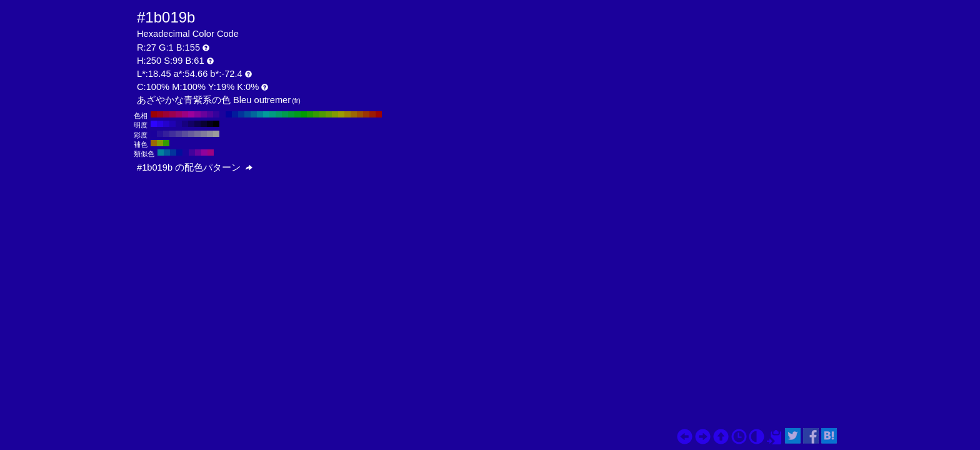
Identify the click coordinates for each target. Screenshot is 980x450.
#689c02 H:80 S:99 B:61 (329, 114)
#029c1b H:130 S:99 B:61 (297, 114)
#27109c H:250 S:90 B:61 (160, 134)
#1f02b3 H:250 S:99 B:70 (172, 124)
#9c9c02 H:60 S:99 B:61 (341, 114)
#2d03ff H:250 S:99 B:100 (154, 124)
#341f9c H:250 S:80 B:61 (166, 134)
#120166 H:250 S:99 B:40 (191, 124)
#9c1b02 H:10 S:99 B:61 (372, 114)
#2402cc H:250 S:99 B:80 (166, 124)
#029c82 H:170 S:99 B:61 (272, 114)
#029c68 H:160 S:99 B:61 (279, 114)
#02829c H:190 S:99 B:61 (260, 114)
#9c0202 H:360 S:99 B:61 (154, 114)
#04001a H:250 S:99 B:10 (210, 124)
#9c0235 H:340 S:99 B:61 (166, 114)
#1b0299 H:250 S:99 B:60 (179, 124)
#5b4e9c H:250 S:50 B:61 (185, 134)
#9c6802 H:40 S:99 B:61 (354, 114)
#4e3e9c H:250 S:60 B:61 (179, 134)
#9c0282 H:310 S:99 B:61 (185, 114)
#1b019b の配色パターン (195, 167)
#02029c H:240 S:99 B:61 (229, 114)
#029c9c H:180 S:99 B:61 (266, 114)
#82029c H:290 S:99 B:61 (197, 114)
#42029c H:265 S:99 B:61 (192, 152)
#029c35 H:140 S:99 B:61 (291, 114)
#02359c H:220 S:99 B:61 (241, 114)
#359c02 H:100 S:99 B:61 (316, 114)
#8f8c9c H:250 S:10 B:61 (210, 134)
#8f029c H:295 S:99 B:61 (204, 152)
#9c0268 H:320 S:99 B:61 (179, 114)
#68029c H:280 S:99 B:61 (204, 114)
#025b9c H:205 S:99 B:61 (167, 152)
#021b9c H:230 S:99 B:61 (235, 114)
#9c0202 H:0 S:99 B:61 (379, 114)
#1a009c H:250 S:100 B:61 (154, 134)
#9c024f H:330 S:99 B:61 (172, 114)
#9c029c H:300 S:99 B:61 (191, 114)
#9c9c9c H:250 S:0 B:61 (216, 134)
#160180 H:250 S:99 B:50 (185, 124)
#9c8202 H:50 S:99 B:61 (347, 114)
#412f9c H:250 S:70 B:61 (172, 134)
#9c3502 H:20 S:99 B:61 (366, 114)
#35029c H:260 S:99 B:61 (216, 114)
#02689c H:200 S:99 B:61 (254, 114)
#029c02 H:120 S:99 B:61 (304, 114)
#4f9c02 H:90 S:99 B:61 (322, 114)
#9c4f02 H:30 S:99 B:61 (360, 114)
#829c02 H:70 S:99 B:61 (335, 114)
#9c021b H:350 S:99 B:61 (160, 114)
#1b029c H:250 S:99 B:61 (222, 114)
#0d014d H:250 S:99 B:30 (197, 124)
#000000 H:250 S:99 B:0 (216, 124)
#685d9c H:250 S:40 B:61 (191, 134)
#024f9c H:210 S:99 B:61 (247, 114)
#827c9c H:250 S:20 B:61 (204, 134)
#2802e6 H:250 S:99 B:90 (160, 124)
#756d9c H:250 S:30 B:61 (197, 134)
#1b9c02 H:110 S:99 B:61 (310, 114)
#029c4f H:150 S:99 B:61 (285, 114)
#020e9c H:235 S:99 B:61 (179, 152)
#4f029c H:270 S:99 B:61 (210, 114)
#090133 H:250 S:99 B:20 (204, 124)
